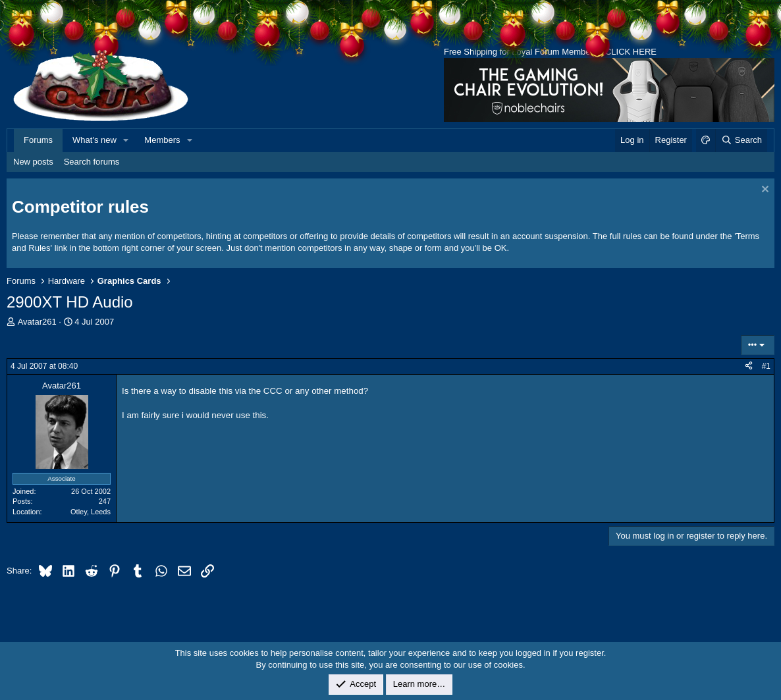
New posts (33, 162)
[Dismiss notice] (764, 191)
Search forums (92, 162)
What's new (94, 140)
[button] (126, 140)
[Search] (741, 140)
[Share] (749, 366)
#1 (766, 366)
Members (162, 140)
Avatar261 (37, 322)
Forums (38, 140)
